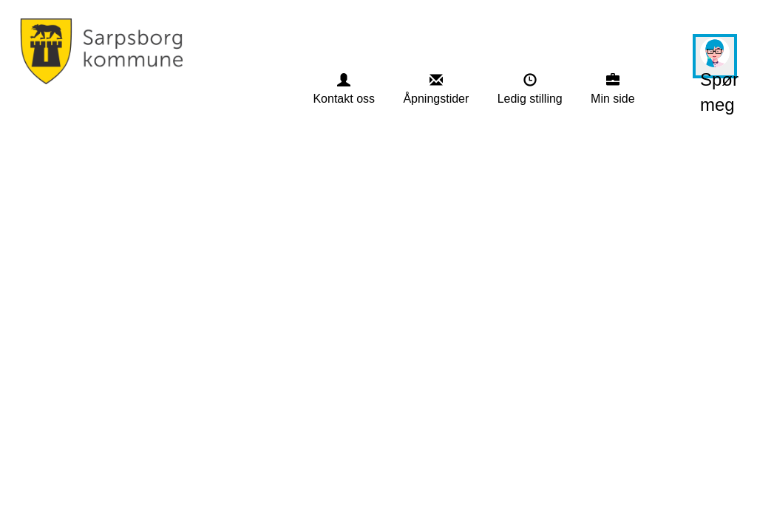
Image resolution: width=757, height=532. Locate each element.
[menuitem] (344, 90)
